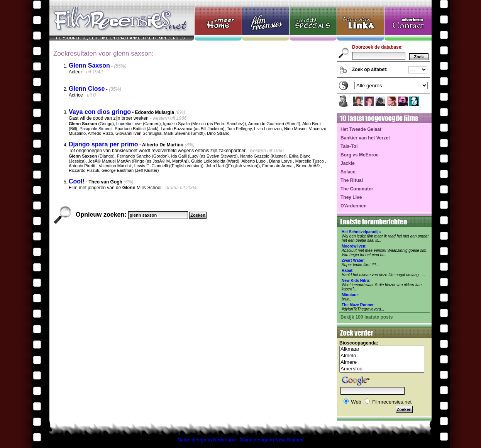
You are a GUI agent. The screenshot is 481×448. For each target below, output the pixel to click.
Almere (382, 362)
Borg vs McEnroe (360, 155)
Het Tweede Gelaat (361, 129)
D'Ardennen (354, 206)
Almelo (382, 356)
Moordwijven (353, 246)
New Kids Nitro (355, 281)
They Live (351, 197)
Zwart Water (353, 260)
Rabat (347, 271)
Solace (348, 172)
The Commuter (357, 189)
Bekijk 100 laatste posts (367, 317)
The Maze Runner (358, 305)
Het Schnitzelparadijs (361, 232)
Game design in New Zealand (272, 440)
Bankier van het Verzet (365, 138)
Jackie (348, 163)
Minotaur (350, 295)
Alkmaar (382, 349)
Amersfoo (382, 369)
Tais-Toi (349, 146)
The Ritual (352, 180)
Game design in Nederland (206, 440)
